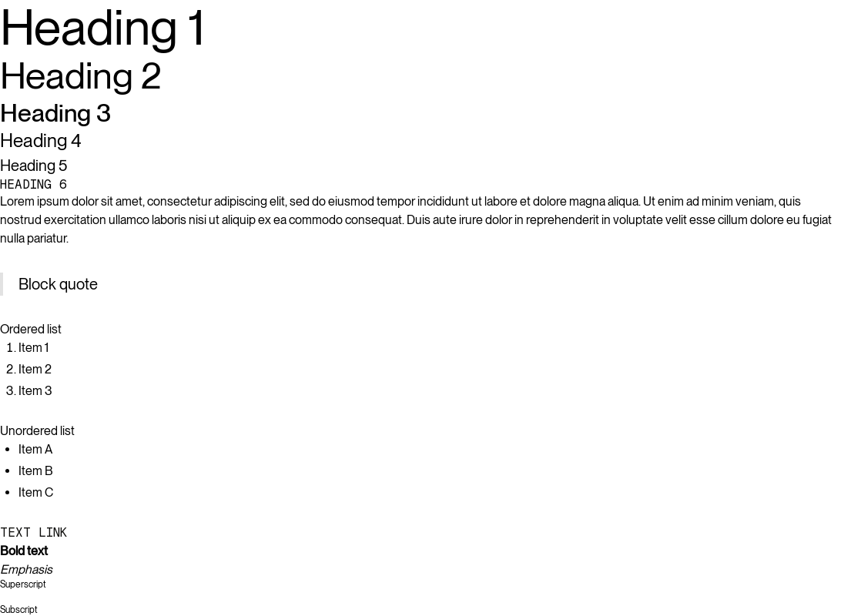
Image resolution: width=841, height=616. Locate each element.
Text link (34, 532)
